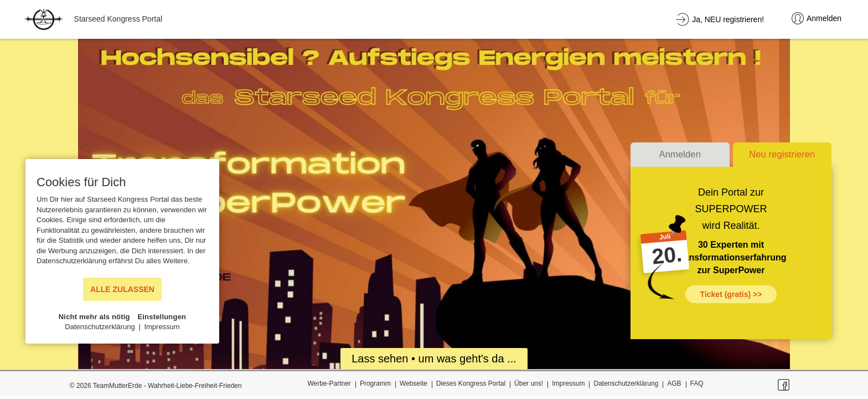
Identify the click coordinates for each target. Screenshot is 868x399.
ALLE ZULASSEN (122, 289)
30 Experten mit (731, 245)
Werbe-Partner (329, 383)
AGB (674, 383)
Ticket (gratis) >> (731, 294)
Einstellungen (162, 317)
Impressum (568, 383)
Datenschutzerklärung (626, 383)
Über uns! (529, 383)
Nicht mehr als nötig (94, 317)
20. (666, 255)
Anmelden (680, 154)
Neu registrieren (782, 154)
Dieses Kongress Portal (471, 383)
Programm (375, 383)
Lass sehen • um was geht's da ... (434, 359)
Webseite (414, 383)
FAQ (697, 383)
